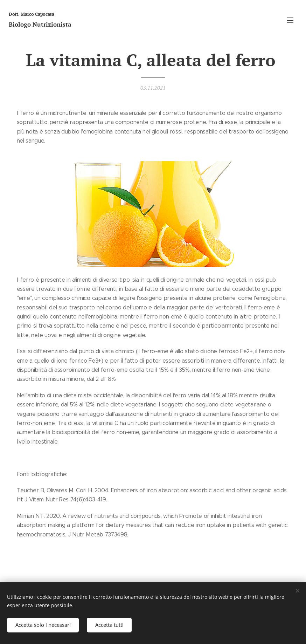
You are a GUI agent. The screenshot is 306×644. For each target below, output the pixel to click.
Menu (290, 20)
